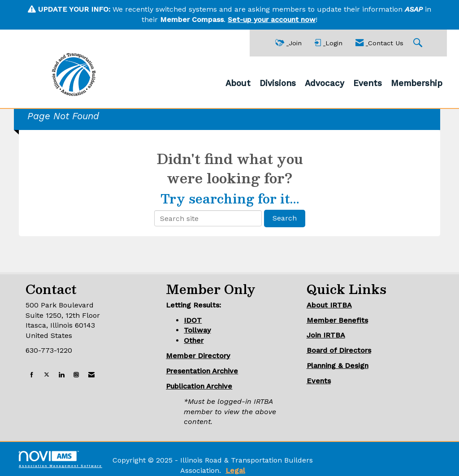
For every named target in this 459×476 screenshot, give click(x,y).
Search (285, 218)
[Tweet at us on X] (47, 375)
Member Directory (198, 356)
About (238, 83)
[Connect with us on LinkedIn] (61, 375)
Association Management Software (61, 459)
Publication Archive (199, 386)
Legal (235, 470)
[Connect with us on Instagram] (76, 375)
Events (368, 83)
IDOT (193, 320)
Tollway (197, 330)
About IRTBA (329, 305)
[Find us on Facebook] (32, 375)
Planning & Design (338, 366)
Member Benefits (337, 320)
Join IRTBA (326, 335)
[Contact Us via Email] (91, 375)
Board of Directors (339, 350)
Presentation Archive (202, 371)
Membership (417, 83)
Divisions (278, 83)
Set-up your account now (272, 19)
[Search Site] (419, 43)
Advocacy (325, 83)
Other (194, 340)
